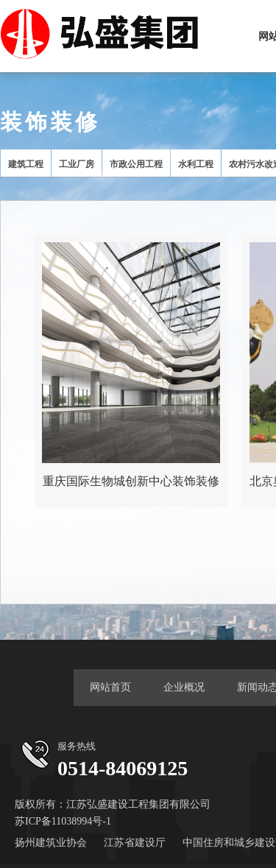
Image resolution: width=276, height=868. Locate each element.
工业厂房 (77, 164)
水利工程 (196, 164)
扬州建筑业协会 (51, 843)
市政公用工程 (136, 164)
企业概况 (184, 687)
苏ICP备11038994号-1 (63, 821)
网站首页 (110, 687)
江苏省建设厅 (135, 843)
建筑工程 (26, 164)
